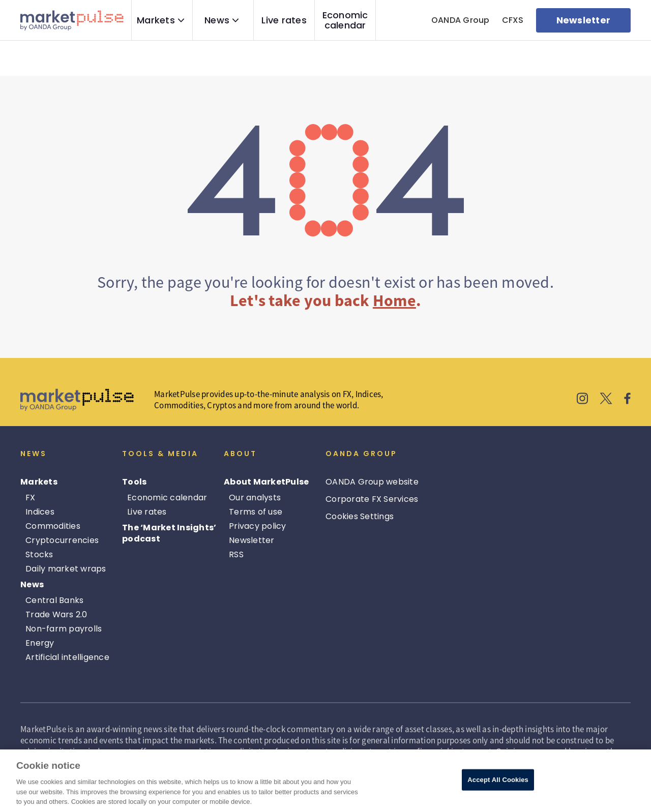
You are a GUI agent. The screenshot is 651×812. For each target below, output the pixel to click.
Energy (40, 643)
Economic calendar (345, 20)
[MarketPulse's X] (606, 400)
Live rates (284, 20)
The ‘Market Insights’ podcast (169, 533)
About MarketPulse (266, 482)
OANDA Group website (372, 482)
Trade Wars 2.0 (56, 614)
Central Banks (54, 600)
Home (394, 300)
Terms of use (256, 512)
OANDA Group (461, 20)
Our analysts (255, 498)
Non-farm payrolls (64, 629)
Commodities (53, 526)
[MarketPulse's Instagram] (583, 400)
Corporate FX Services (372, 499)
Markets (156, 20)
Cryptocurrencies (62, 540)
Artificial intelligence (67, 657)
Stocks (39, 554)
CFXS (513, 20)
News (217, 20)
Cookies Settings (360, 516)
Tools (134, 482)
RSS (236, 554)
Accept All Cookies (498, 780)
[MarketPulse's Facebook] (627, 400)
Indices (40, 512)
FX (31, 498)
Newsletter (252, 540)
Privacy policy (258, 526)
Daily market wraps (66, 569)
